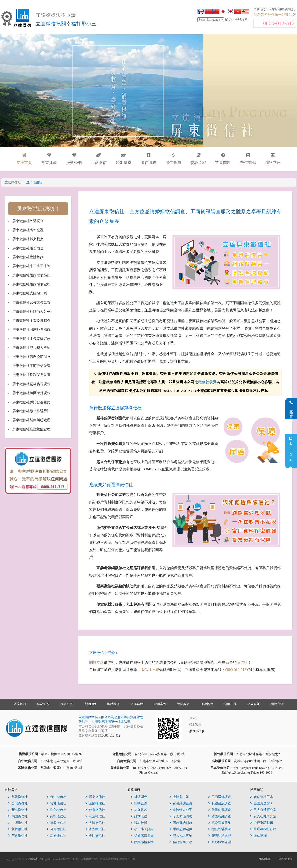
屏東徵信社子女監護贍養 (31, 320)
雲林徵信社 (57, 803)
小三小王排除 (142, 829)
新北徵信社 (18, 810)
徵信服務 (148, 159)
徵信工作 (230, 704)
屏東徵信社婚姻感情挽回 (31, 275)
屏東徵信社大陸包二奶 (30, 293)
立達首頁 (20, 704)
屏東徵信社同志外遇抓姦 (31, 330)
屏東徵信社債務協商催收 (31, 357)
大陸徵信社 (95, 823)
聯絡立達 (273, 159)
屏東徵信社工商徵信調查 (31, 366)
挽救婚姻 (74, 159)
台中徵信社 (57, 797)
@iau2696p (196, 731)
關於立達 (96, 662)
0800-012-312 (279, 23)
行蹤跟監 (67, 704)
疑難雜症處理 (220, 842)
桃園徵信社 (18, 816)
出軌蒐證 (139, 803)
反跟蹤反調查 (220, 803)
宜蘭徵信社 (95, 803)
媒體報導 (113, 704)
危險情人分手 (181, 810)
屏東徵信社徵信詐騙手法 (31, 411)
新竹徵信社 (18, 829)
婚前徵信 (139, 816)
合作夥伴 (137, 704)
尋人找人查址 (181, 836)
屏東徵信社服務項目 (38, 209)
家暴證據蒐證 (181, 803)
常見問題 (223, 159)
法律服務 (90, 704)
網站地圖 (265, 859)
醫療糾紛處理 (220, 836)
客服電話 (291, 409)
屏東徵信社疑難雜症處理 (31, 429)
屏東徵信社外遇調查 (28, 221)
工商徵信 (99, 159)
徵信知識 (248, 159)
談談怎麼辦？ (262, 803)
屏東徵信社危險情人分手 (31, 311)
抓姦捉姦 (139, 810)
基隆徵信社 (18, 797)
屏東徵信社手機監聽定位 (31, 339)
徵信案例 (160, 704)
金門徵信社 (95, 836)
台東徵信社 (95, 810)
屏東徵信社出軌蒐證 (28, 230)
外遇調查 (139, 797)
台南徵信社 (57, 829)
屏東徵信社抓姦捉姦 (28, 239)
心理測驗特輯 (262, 823)
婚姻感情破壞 (142, 842)
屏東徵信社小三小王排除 (31, 266)
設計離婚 (139, 823)
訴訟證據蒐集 (220, 823)
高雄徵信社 (57, 836)
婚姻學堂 (124, 159)
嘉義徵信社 (57, 823)
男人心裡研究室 (263, 810)
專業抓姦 (49, 159)
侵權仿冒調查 (220, 810)
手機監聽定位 (181, 829)
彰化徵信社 (57, 810)
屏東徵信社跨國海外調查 (31, 393)
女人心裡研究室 (263, 816)
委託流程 (198, 159)
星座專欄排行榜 (263, 829)
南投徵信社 (57, 816)
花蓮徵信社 (95, 816)
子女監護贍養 (181, 816)
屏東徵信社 (95, 797)
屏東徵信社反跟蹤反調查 (31, 375)
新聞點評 (183, 704)
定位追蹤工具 (262, 797)
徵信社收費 (207, 382)
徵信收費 (173, 159)
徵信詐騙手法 (220, 829)
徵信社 (242, 662)
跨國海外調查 (220, 816)
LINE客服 (291, 451)
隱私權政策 (285, 859)
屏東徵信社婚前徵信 (28, 248)
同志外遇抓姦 (181, 823)
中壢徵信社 (18, 823)
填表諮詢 (254, 704)
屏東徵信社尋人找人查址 (31, 348)
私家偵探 (43, 704)
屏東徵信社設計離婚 (28, 257)
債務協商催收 (181, 842)
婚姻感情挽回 (142, 836)
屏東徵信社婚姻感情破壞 (31, 284)
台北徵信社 (18, 803)
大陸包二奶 (179, 797)
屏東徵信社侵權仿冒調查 (31, 384)
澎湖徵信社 (95, 829)
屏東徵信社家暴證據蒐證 (31, 302)
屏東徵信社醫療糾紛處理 (31, 420)
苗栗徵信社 (18, 836)
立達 (13, 182)
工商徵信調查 (220, 797)
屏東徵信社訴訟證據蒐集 (31, 402)
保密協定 (207, 704)
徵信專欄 (258, 836)
